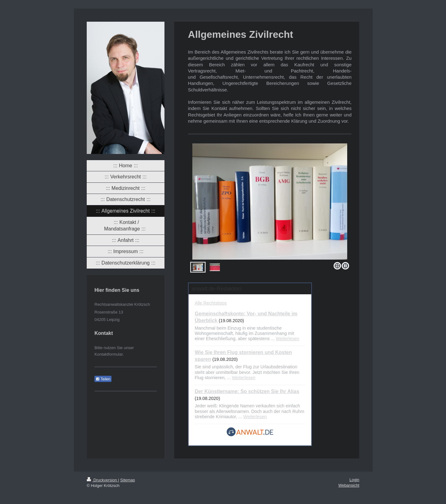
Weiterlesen (287, 339)
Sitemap (128, 480)
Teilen (103, 379)
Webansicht (349, 485)
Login (354, 480)
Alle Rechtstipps (211, 303)
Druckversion (102, 480)
